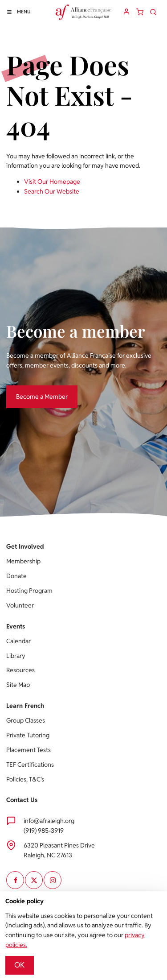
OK (20, 965)
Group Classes (26, 720)
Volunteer (20, 605)
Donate (16, 576)
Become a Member (32, 390)
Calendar (18, 641)
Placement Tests (29, 750)
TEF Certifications (30, 765)
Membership (23, 561)
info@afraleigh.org (49, 821)
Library (16, 656)
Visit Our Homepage (52, 182)
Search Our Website (52, 191)
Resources (20, 670)
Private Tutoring (28, 735)
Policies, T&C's (25, 779)
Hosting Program (29, 591)
